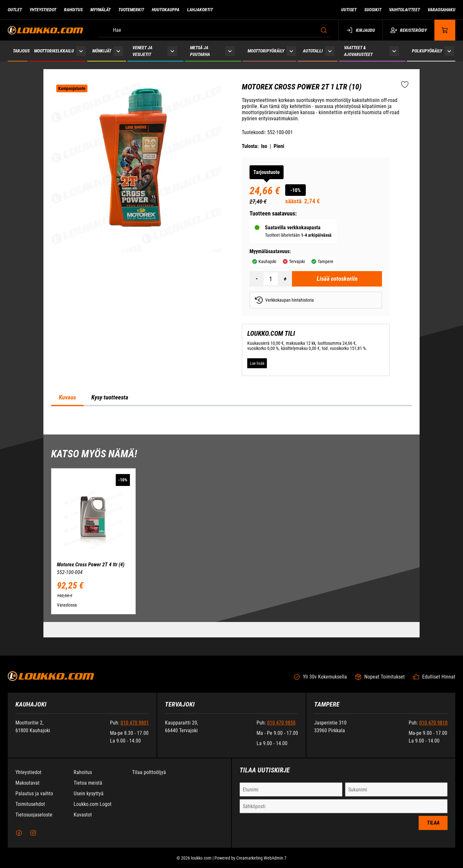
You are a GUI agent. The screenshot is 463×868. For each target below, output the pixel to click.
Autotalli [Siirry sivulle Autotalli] (313, 51)
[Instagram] (33, 838)
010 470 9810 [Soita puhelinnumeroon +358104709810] (433, 728)
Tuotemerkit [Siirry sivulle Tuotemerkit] (131, 10)
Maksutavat (27, 788)
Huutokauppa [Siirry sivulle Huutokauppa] (166, 10)
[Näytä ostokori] (445, 30)
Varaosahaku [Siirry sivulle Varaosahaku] (441, 10)
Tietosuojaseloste (34, 820)
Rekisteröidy (409, 30)
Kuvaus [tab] (67, 397)
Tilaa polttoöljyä (149, 778)
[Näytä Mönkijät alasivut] (118, 51)
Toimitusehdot (30, 810)
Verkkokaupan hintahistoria (284, 300)
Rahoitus (83, 778)
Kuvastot (83, 820)
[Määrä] (271, 279)
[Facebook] (19, 838)
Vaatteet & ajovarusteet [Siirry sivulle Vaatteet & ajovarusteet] (358, 51)
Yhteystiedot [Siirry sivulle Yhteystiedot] (43, 10)
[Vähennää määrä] (257, 279)
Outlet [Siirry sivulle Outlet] (15, 10)
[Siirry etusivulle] (45, 30)
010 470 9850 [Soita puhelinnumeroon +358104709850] (281, 728)
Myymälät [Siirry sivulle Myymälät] (100, 10)
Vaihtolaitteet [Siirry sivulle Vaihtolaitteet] (404, 10)
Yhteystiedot (28, 778)
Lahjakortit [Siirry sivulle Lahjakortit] (200, 10)
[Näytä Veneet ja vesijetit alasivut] (172, 51)
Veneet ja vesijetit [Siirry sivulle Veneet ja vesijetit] (142, 51)
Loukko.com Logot (93, 810)
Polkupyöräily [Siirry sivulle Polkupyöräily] (427, 51)
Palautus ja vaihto (34, 799)
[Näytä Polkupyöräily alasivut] (449, 51)
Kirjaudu (361, 30)
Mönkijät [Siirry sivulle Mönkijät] (102, 51)
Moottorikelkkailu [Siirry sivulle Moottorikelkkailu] (54, 51)
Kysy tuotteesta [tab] (110, 397)
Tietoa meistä (88, 788)
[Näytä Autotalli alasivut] (330, 51)
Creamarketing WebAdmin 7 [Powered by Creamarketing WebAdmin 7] (261, 863)
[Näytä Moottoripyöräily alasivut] (291, 51)
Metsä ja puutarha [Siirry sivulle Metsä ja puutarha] (200, 51)
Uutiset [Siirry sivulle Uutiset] (349, 10)
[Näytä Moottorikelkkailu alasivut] (81, 51)
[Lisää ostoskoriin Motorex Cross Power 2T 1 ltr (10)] (337, 279)
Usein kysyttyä (89, 799)
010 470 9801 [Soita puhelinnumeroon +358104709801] (135, 728)
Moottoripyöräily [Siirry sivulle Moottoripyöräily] (266, 51)
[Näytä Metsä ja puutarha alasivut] (230, 51)
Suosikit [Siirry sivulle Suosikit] (373, 10)
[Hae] (215, 30)
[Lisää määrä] (285, 279)
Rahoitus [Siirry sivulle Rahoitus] (73, 10)
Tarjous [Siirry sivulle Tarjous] (21, 51)
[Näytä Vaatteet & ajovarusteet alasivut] (394, 51)
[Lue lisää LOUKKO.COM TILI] (257, 363)
